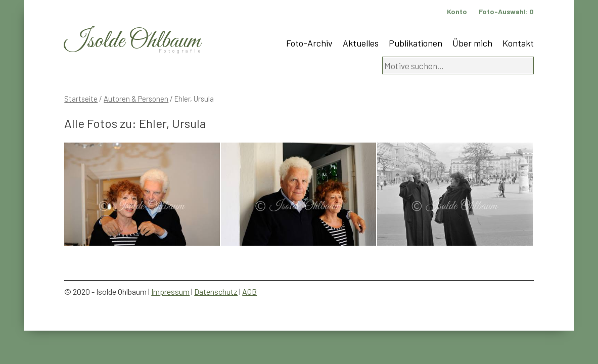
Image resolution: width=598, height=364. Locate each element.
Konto (457, 11)
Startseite (81, 99)
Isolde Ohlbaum (132, 41)
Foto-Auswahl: (506, 11)
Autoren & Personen (136, 99)
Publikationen (416, 43)
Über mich (472, 43)
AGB (249, 291)
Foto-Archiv (309, 43)
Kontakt (518, 43)
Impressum (170, 291)
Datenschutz (216, 291)
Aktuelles (361, 43)
